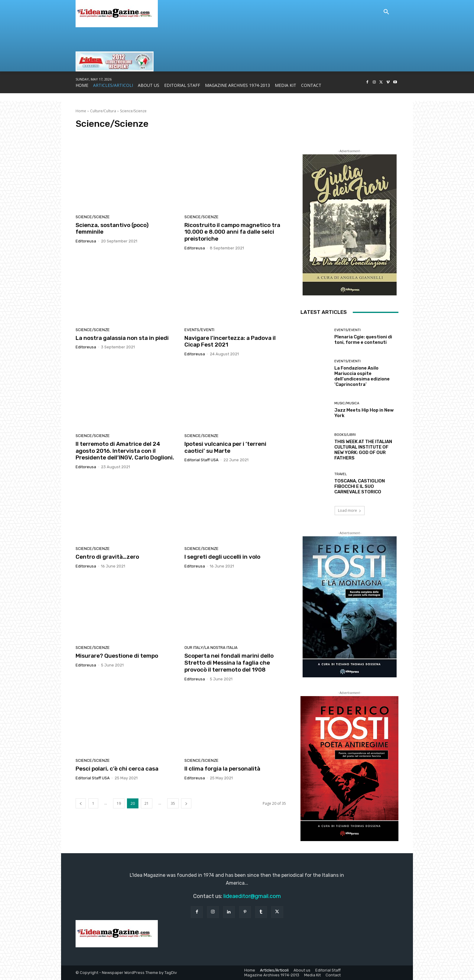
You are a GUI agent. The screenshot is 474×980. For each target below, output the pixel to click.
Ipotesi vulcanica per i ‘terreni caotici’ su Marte (225, 447)
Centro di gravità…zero (107, 557)
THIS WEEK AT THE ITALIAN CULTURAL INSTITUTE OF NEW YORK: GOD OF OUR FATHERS (363, 450)
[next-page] (186, 803)
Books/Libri (345, 435)
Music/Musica (347, 403)
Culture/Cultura (103, 111)
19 (119, 803)
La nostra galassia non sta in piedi (122, 338)
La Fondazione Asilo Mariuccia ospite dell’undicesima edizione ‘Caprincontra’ (362, 376)
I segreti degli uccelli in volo (222, 557)
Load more (350, 510)
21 (147, 803)
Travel (341, 474)
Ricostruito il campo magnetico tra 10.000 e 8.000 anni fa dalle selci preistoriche (232, 232)
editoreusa (86, 241)
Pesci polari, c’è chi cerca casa (117, 769)
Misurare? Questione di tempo (117, 656)
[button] (386, 12)
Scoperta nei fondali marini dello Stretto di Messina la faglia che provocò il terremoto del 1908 (229, 663)
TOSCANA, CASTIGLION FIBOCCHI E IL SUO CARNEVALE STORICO (360, 486)
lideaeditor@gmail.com (252, 896)
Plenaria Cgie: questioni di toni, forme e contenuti (363, 340)
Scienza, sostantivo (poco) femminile (112, 229)
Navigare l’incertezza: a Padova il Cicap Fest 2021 (230, 341)
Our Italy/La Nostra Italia (211, 648)
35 (173, 803)
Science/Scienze (93, 217)
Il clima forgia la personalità (222, 769)
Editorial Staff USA (201, 460)
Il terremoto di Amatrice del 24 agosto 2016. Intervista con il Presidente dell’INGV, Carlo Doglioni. (125, 451)
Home (81, 111)
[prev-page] (81, 803)
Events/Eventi (199, 330)
